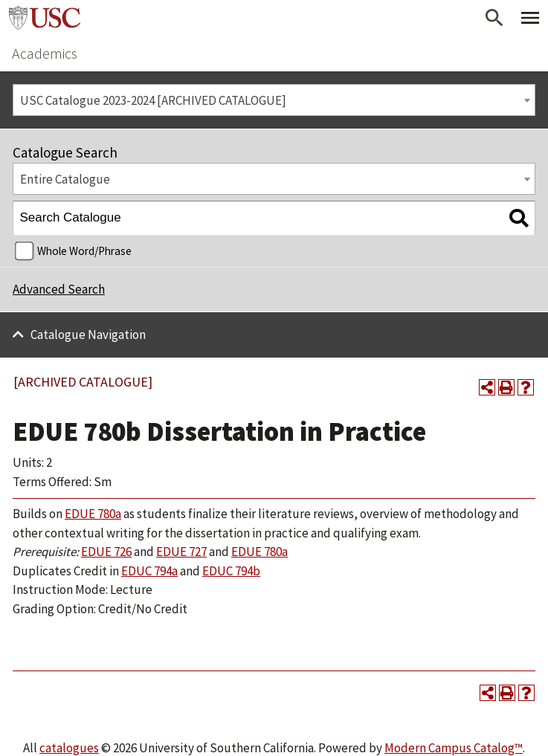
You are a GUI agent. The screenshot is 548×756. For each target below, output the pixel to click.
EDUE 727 (181, 552)
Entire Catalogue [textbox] (65, 179)
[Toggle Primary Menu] (530, 18)
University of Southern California (45, 18)
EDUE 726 (106, 552)
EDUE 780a (93, 514)
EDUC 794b (231, 571)
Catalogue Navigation (88, 335)
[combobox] (274, 100)
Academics (45, 53)
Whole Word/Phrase (84, 251)
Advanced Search (59, 289)
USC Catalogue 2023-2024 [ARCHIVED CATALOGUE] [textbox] (153, 100)
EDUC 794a (149, 571)
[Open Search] (494, 18)
